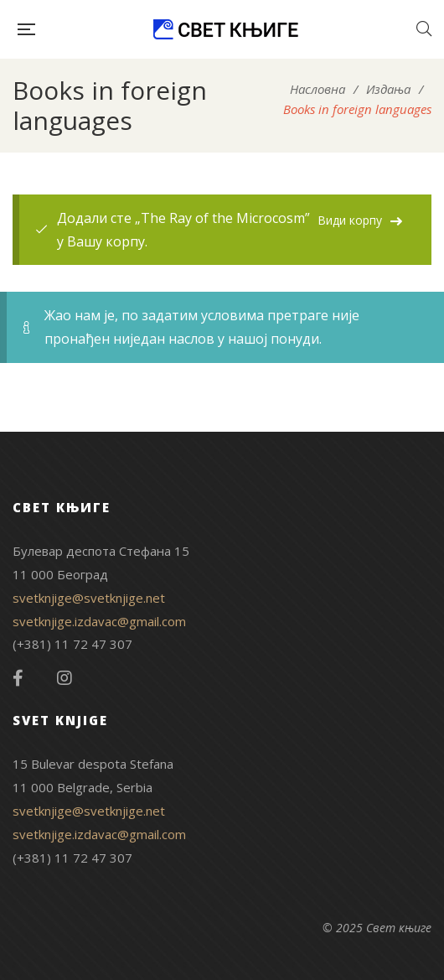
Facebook (18, 678)
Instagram (65, 678)
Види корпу (350, 220)
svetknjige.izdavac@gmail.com (99, 621)
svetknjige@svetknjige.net (89, 598)
